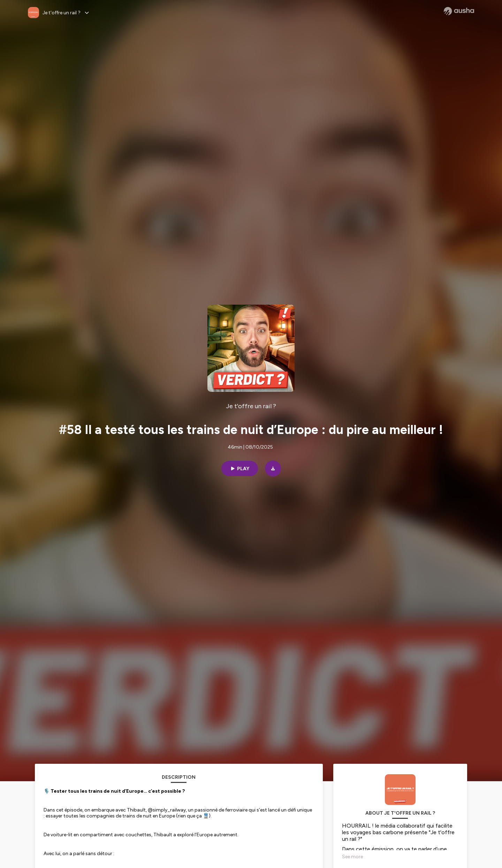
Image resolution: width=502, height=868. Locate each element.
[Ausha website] (459, 11)
